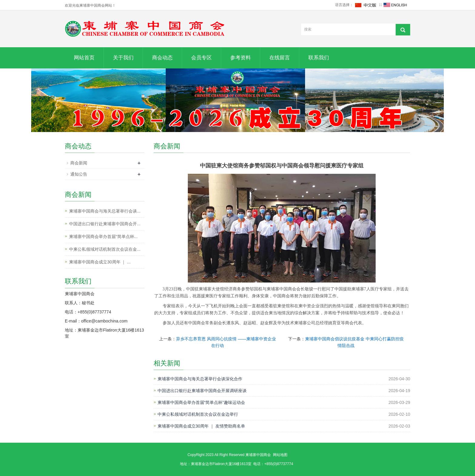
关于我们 (123, 58)
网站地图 (280, 455)
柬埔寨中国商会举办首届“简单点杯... (103, 236)
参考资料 (241, 58)
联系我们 (319, 58)
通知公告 (79, 174)
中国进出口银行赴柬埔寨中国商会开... (105, 224)
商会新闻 (79, 163)
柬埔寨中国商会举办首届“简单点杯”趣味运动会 (201, 402)
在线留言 (280, 58)
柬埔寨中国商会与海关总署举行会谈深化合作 (200, 379)
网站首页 (84, 58)
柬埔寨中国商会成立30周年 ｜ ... (100, 262)
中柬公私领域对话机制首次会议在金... (105, 249)
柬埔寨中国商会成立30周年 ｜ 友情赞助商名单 (201, 426)
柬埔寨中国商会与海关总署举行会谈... (105, 211)
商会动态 (162, 58)
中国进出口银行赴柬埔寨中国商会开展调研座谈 (202, 391)
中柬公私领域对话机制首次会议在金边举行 (198, 414)
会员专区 (201, 58)
